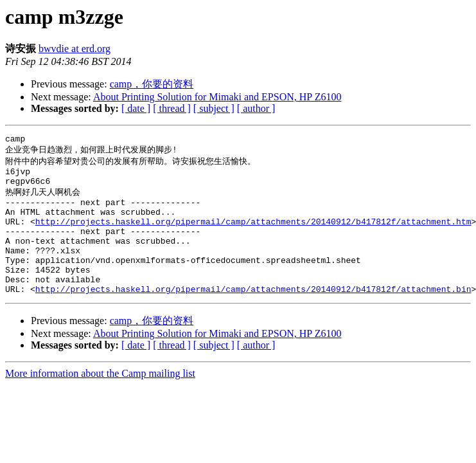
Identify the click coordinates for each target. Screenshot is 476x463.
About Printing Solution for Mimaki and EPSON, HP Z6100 (217, 97)
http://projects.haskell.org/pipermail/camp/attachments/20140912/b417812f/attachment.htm (253, 235)
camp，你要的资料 (152, 84)
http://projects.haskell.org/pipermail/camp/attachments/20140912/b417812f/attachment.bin (253, 316)
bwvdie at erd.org (75, 49)
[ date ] (136, 108)
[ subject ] (214, 108)
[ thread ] (172, 108)
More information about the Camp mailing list (100, 400)
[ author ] (256, 108)
